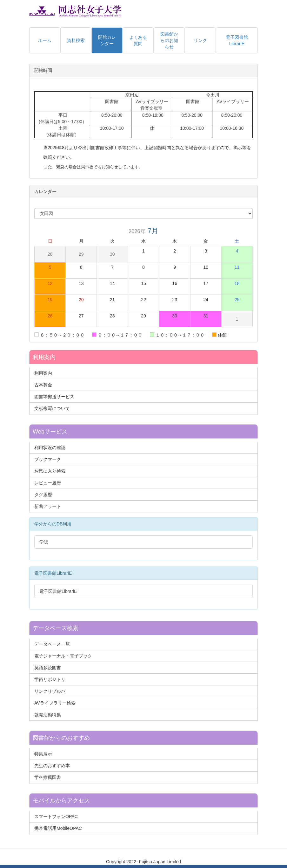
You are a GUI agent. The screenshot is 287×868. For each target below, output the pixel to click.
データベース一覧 (52, 644)
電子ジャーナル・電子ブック (63, 656)
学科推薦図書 (48, 777)
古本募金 (43, 385)
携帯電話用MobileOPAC (58, 828)
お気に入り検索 (50, 471)
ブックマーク (48, 459)
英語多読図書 (48, 668)
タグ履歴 (43, 495)
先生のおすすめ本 (52, 766)
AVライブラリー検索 (55, 703)
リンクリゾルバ (50, 691)
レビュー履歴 (48, 483)
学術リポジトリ (50, 679)
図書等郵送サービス (54, 397)
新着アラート (48, 506)
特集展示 (43, 754)
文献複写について (52, 408)
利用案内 (43, 373)
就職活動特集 (48, 715)
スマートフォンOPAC (56, 816)
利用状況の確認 (50, 448)
